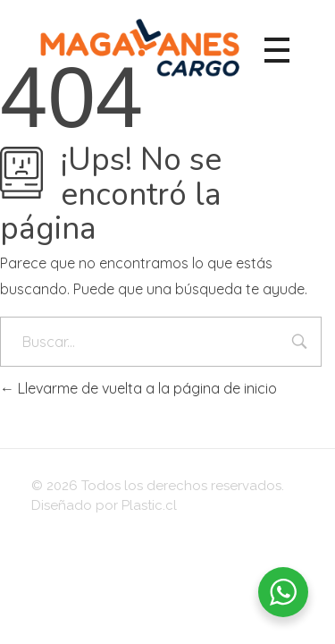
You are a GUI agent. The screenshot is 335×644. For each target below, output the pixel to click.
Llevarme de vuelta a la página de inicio (138, 388)
